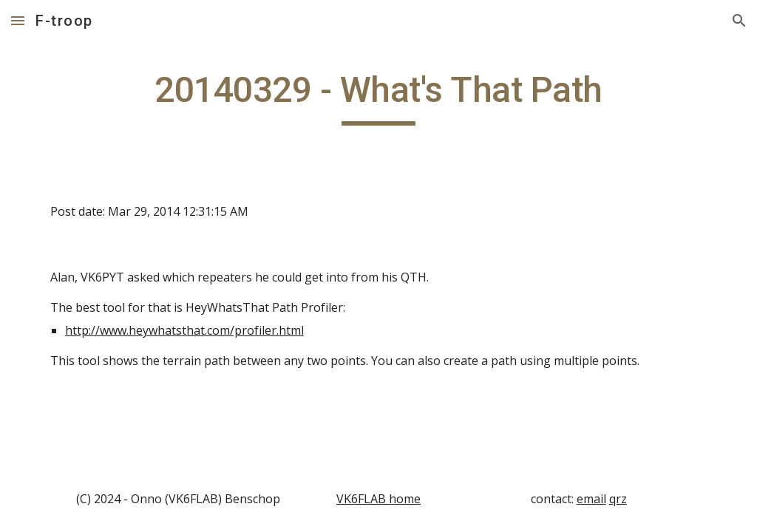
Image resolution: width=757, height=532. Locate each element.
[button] (18, 20)
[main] (379, 97)
